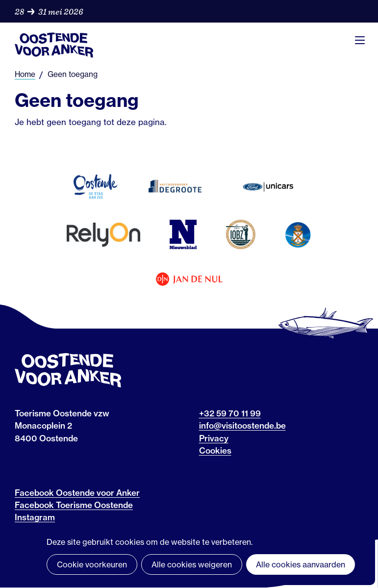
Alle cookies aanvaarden (301, 564)
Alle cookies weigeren (192, 564)
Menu (360, 40)
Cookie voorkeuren (92, 564)
